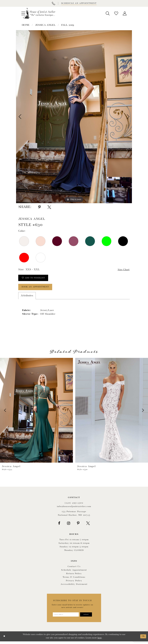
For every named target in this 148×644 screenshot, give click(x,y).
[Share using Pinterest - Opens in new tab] (39, 207)
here (100, 641)
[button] (108, 13)
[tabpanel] (74, 117)
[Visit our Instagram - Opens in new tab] (69, 525)
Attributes (27, 298)
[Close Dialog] (5, 639)
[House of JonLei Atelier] (39, 13)
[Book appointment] (79, 3)
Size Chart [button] (123, 270)
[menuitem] (108, 13)
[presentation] (36, 412)
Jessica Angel (45, 25)
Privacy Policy (74, 583)
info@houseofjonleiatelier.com (74, 508)
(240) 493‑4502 (74, 505)
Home (26, 25)
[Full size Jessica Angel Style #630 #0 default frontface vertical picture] (74, 117)
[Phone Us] (53, 3)
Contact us (74, 569)
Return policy (74, 576)
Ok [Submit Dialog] (143, 639)
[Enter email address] (65, 617)
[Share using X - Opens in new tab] (49, 207)
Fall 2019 (68, 25)
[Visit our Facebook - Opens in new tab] (59, 525)
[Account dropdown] (125, 13)
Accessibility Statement (74, 586)
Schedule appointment (74, 572)
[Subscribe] (87, 617)
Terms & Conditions (74, 579)
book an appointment (37, 289)
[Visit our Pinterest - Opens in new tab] (78, 525)
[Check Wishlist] (116, 13)
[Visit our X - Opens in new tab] (88, 525)
